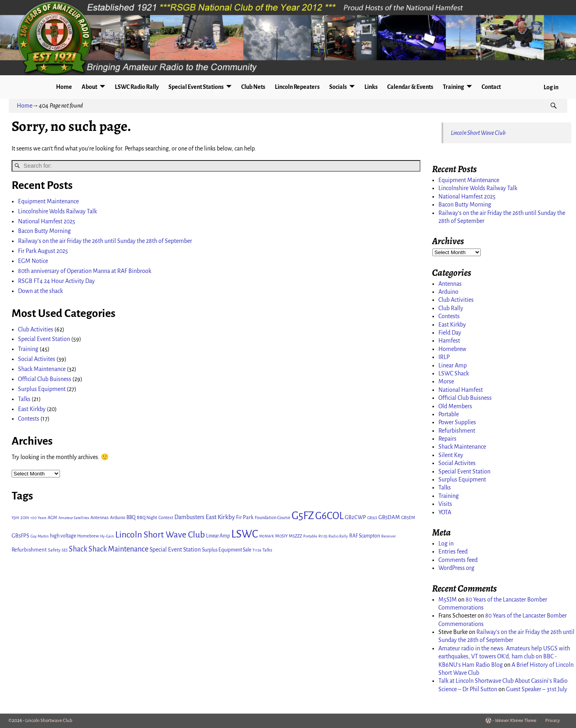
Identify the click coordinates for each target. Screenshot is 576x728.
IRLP (444, 357)
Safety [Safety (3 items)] (54, 550)
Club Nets (253, 87)
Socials (338, 87)
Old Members (455, 406)
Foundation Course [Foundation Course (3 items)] (273, 517)
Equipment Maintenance (48, 201)
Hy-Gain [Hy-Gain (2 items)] (107, 536)
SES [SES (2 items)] (65, 550)
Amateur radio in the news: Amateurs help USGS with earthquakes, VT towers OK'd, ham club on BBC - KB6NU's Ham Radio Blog (504, 657)
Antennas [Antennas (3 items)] (100, 517)
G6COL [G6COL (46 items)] (329, 516)
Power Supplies (457, 422)
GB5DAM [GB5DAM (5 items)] (389, 517)
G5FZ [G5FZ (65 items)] (303, 516)
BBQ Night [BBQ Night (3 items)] (147, 517)
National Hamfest (461, 390)
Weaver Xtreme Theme (516, 721)
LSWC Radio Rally (137, 87)
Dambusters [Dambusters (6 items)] (189, 517)
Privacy (553, 721)
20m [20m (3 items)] (25, 517)
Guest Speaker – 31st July (537, 689)
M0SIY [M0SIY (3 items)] (281, 536)
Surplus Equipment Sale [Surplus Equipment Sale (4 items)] (227, 550)
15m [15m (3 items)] (15, 517)
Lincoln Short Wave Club (478, 133)
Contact (491, 87)
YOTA (445, 512)
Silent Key (451, 455)
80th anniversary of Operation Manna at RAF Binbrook (85, 271)
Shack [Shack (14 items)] (78, 549)
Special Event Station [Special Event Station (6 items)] (175, 550)
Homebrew (452, 349)
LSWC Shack (454, 373)
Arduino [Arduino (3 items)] (118, 517)
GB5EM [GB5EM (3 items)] (408, 517)
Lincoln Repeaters (297, 87)
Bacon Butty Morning (44, 231)
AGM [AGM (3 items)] (52, 517)
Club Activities (36, 329)
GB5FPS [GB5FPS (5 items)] (20, 536)
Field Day (450, 333)
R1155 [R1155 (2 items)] (323, 536)
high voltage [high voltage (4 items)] (63, 536)
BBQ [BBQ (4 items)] (131, 517)
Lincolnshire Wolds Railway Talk (57, 211)
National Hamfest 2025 (47, 221)
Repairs (447, 439)
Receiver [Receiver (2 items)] (388, 536)
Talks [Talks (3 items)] (267, 550)
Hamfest (449, 341)
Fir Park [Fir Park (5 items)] (245, 517)
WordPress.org (456, 568)
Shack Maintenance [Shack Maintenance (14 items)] (118, 549)
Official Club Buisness (45, 379)
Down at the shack (40, 291)
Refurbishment (457, 431)
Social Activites (37, 359)
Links (371, 87)
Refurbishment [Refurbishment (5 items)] (29, 550)
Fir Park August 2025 (43, 251)
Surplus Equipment (42, 389)
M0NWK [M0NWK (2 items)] (267, 536)
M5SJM (448, 600)
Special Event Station (44, 339)
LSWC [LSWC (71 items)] (245, 534)
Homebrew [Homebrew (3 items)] (88, 536)
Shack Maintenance (42, 369)
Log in (551, 87)
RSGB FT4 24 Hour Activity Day (56, 281)
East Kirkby (32, 409)
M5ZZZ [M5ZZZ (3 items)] (295, 536)
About (89, 87)
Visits (445, 504)
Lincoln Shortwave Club (49, 721)
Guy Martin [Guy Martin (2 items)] (40, 536)
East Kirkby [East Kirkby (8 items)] (220, 517)
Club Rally (451, 308)
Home (64, 87)
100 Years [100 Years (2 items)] (38, 518)
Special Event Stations (196, 87)
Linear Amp (453, 365)
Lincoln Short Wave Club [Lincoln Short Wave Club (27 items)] (160, 535)
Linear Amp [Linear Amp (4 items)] (218, 536)
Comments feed (458, 560)
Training (453, 87)
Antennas (450, 284)
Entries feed (453, 552)
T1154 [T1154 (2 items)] (257, 550)
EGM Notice (33, 261)
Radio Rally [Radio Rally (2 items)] (338, 536)
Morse (446, 381)
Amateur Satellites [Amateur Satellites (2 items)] (74, 518)
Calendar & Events (410, 87)
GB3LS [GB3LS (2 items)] (372, 518)
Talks (24, 399)
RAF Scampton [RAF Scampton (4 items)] (365, 536)
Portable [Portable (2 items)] (310, 536)
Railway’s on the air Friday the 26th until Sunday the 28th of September (105, 241)
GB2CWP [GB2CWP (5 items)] (355, 517)
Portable (449, 414)
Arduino (448, 292)
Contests (29, 419)
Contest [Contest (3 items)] (166, 517)
